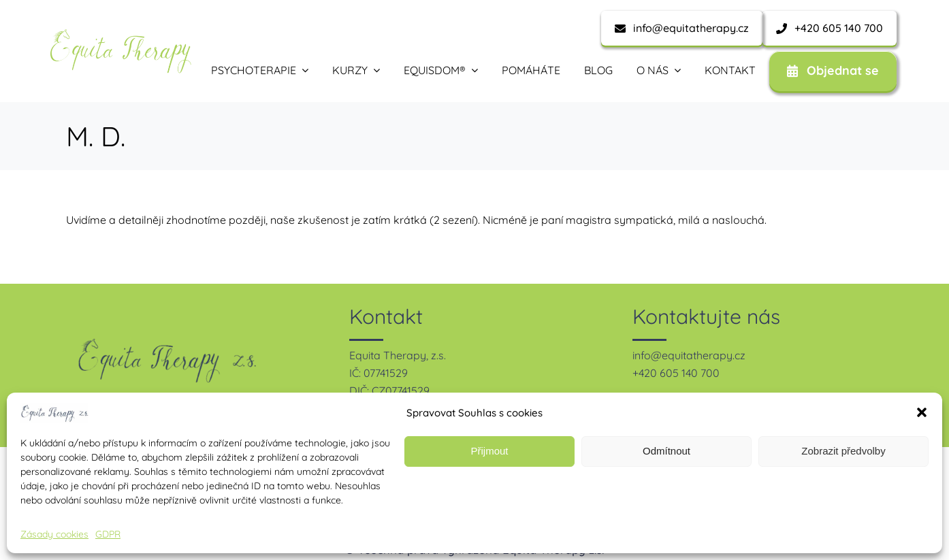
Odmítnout (666, 451)
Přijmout (489, 451)
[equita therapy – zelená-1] (120, 34)
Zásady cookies (54, 534)
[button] (922, 412)
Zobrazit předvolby (843, 451)
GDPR (108, 534)
